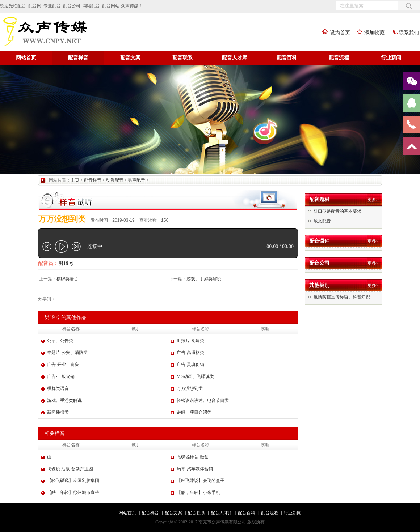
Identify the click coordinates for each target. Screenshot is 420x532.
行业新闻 (391, 58)
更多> (373, 200)
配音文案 (130, 58)
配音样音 (78, 58)
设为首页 (335, 33)
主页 (75, 180)
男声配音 (136, 180)
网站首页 (26, 58)
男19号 (66, 263)
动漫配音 (115, 180)
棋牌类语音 (67, 279)
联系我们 (403, 33)
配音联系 (182, 58)
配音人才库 (235, 58)
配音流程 (339, 58)
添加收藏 (369, 33)
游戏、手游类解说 (204, 279)
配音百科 (287, 58)
